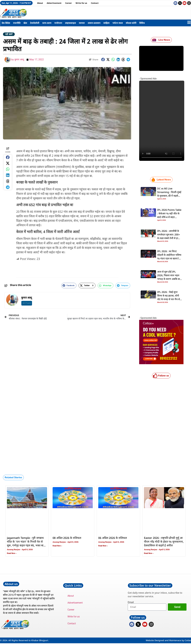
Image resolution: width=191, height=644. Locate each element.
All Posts (27, 303)
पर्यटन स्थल (118, 23)
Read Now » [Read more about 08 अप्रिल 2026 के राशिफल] (57, 546)
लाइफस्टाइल (70, 23)
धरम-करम (47, 23)
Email (131, 602)
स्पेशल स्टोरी (131, 23)
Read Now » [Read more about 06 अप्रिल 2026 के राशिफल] (103, 546)
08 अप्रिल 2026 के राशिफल (67, 538)
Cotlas (188, 641)
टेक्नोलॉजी (35, 23)
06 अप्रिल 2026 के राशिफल (113, 538)
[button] (103, 60)
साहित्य (106, 23)
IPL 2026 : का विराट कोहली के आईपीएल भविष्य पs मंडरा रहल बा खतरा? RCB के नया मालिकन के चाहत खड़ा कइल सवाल (169, 259)
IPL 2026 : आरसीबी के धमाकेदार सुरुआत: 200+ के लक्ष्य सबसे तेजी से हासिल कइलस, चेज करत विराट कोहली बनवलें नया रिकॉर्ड (170, 238)
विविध (142, 23)
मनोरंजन (58, 23)
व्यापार (82, 23)
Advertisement (54, 3)
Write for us (81, 3)
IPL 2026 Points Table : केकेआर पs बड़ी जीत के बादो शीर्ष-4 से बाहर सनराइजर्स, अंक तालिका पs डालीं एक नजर (169, 217)
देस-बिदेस (6, 23)
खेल (25, 23)
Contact (95, 3)
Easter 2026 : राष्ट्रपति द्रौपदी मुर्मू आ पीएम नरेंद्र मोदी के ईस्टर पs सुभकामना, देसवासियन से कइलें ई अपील (164, 542)
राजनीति (17, 23)
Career (69, 3)
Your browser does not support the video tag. (162, 121)
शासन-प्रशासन (94, 23)
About (40, 3)
